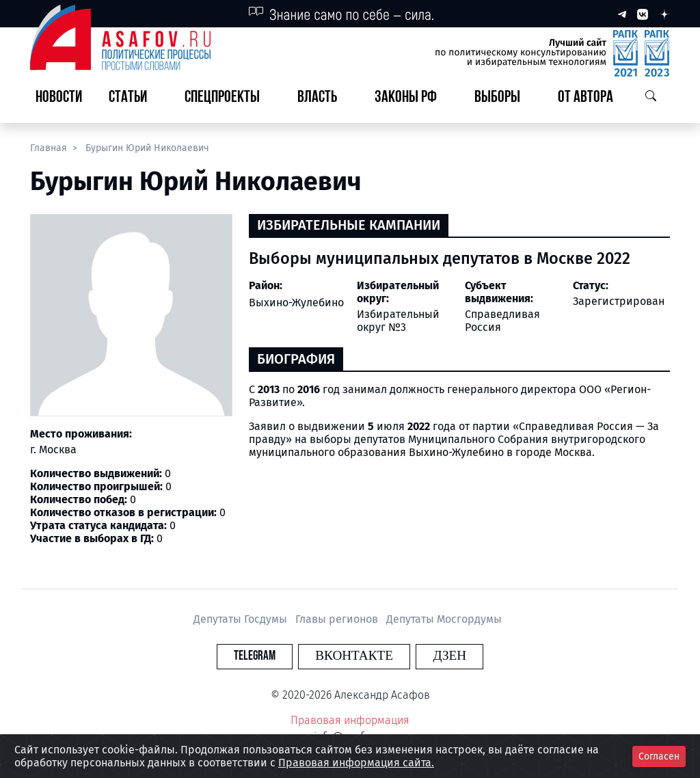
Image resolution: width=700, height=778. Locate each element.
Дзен (433, 656)
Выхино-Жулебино (296, 303)
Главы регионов (338, 619)
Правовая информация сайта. (356, 763)
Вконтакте (354, 656)
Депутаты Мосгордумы (444, 619)
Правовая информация (350, 720)
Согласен (659, 756)
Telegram (271, 656)
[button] (133, 98)
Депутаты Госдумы (242, 619)
